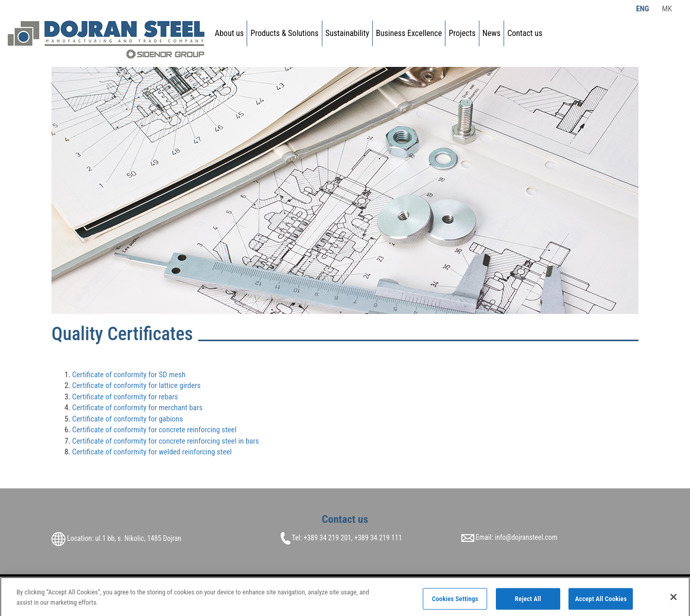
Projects (462, 33)
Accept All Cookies (601, 601)
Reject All (528, 601)
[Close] (674, 599)
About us (229, 33)
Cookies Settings (455, 601)
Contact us (525, 33)
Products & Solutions (285, 33)
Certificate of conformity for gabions (127, 419)
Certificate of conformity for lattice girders (136, 385)
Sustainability (347, 33)
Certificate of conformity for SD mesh (129, 375)
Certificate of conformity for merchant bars (137, 408)
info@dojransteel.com (526, 537)
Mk (667, 9)
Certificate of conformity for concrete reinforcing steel (154, 430)
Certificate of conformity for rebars (125, 397)
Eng (642, 9)
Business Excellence (409, 33)
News (491, 33)
